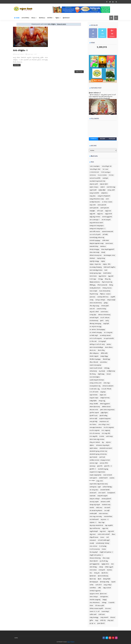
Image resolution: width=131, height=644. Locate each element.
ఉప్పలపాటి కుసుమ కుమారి (96, 223)
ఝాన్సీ (107, 321)
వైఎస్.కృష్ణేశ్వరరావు (95, 564)
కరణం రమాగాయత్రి (95, 252)
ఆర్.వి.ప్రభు (100, 211)
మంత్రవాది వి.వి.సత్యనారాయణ (97, 472)
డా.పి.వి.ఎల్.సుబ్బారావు (96, 338)
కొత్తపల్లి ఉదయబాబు (95, 282)
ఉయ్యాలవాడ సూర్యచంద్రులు (97, 226)
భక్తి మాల (108, 442)
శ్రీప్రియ (100, 579)
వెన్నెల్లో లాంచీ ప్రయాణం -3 (106, 552)
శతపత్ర (101, 567)
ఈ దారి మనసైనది (106, 220)
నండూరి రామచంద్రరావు (95, 365)
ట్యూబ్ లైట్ (106, 324)
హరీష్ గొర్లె (103, 620)
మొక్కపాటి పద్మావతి (102, 496)
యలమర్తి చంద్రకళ (94, 502)
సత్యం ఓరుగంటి (107, 588)
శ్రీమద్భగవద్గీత (107, 579)
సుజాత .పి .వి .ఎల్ (95, 611)
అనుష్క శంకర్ (111, 190)
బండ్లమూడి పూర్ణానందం (105, 419)
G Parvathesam (94, 172)
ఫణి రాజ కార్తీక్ (93, 419)
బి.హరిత (102, 436)
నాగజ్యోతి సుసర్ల (111, 371)
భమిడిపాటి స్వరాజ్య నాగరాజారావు (98, 454)
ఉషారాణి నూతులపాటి (108, 232)
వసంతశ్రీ (92, 543)
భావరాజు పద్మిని (94, 463)
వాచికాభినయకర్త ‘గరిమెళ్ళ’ (103, 543)
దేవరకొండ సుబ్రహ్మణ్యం (95, 359)
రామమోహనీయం (108, 517)
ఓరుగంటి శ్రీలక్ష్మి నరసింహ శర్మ (97, 237)
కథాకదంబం (42, 18)
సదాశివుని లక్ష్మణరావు (95, 591)
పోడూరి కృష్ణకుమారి (105, 404)
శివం (91, 573)
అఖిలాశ (103, 187)
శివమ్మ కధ (97, 573)
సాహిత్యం (104, 603)
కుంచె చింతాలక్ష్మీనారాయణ (96, 270)
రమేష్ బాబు (99, 508)
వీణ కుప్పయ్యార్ (94, 552)
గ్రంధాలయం (93, 297)
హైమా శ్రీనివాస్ (101, 623)
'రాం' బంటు (105, 169)
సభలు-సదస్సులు (94, 597)
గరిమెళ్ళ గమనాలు (107, 288)
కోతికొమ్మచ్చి (93, 285)
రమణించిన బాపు (106, 505)
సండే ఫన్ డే (99, 585)
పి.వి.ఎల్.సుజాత (94, 392)
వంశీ (108, 537)
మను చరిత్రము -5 (20, 50)
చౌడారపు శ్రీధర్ (105, 306)
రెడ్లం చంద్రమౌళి (109, 525)
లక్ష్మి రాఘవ (103, 531)
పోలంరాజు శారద (94, 410)
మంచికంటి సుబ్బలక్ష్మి (103, 469)
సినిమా (91, 606)
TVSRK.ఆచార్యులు (106, 172)
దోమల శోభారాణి (94, 362)
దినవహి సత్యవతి (94, 356)
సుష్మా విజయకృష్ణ (94, 617)
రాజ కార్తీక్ (107, 511)
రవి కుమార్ (107, 508)
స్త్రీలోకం (91, 620)
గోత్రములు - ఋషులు (105, 294)
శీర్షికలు (57, 18)
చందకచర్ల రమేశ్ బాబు (103, 297)
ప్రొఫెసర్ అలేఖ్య (104, 416)
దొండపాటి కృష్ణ (106, 359)
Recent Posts (103, 139)
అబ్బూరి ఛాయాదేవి (94, 193)
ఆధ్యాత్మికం (92, 211)
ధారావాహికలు (25, 18)
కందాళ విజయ (109, 243)
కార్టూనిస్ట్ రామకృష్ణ (94, 261)
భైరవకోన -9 (93, 469)
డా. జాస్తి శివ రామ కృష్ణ (96, 327)
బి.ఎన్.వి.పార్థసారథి (109, 427)
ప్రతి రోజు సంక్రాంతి (94, 413)
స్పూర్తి (97, 620)
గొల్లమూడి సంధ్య (94, 294)
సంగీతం (92, 585)
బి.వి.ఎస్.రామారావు (95, 433)
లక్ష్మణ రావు (105, 528)
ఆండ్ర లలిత (93, 205)
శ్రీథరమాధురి (93, 576)
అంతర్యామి (105, 178)
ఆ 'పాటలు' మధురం (107, 202)
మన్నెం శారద (100, 481)
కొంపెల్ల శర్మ (108, 279)
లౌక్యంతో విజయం (94, 537)
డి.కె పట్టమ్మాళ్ (102, 341)
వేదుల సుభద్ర (106, 558)
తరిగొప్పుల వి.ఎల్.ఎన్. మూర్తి (97, 344)
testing (111, 175)
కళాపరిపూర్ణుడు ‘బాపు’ (110, 255)
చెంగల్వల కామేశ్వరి (100, 300)
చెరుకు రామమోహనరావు (96, 303)
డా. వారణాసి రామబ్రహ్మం (96, 332)
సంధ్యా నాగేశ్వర (108, 585)
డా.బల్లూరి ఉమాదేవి (109, 338)
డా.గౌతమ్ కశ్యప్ (94, 335)
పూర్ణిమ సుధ (103, 395)
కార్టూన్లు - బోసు (107, 264)
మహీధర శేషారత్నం (107, 487)
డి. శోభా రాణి (93, 341)
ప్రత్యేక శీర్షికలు (104, 413)
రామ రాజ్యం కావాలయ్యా (96, 517)
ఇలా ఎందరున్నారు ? (95, 220)
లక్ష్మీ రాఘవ (93, 534)
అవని (107, 199)
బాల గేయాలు (93, 424)
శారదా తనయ (93, 570)
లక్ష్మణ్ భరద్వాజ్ (94, 531)
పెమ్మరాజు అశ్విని (94, 398)
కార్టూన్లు (103, 261)
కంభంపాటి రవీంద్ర (94, 246)
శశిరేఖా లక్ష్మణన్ (109, 567)
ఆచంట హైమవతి (102, 205)
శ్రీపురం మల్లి (93, 579)
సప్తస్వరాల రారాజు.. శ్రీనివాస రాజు (98, 594)
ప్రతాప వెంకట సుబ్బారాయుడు (107, 410)
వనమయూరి (93, 540)
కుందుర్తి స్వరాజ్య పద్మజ (95, 273)
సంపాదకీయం (93, 588)
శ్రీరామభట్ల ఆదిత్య (105, 582)
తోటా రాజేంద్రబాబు (94, 353)
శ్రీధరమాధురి (66, 18)
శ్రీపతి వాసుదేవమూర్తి (103, 576)
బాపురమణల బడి (104, 422)
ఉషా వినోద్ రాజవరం (95, 232)
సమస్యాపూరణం (104, 597)
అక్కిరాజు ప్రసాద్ (94, 184)
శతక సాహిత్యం (93, 567)
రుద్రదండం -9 (93, 522)
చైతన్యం (106, 303)
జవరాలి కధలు (104, 312)
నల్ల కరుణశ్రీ (102, 371)
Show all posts (61, 24)
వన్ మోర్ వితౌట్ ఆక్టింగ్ (104, 540)
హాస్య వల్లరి (110, 620)
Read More (17, 65)
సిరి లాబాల (108, 609)
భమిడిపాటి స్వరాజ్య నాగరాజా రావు (98, 451)
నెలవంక (109, 374)
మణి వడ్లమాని (93, 478)
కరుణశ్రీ (103, 252)
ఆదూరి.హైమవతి (105, 208)
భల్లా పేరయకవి (94, 457)
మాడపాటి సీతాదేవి (105, 490)
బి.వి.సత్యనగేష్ (94, 436)
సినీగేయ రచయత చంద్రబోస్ (96, 609)
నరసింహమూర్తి (93, 371)
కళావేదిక (50, 18)
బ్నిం (103, 442)
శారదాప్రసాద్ (102, 570)
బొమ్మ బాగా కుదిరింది (95, 442)
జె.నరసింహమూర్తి (94, 321)
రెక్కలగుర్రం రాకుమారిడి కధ (96, 525)
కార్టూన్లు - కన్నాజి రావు (95, 264)
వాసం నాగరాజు (94, 546)
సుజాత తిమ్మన (105, 611)
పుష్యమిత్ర (103, 392)
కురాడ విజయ (93, 276)
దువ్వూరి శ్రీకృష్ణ (104, 356)
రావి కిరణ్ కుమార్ (94, 519)
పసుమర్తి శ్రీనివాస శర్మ (95, 386)
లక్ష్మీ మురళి (111, 531)
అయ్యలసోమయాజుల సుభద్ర (97, 199)
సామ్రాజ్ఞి (105, 600)
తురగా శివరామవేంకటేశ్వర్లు (96, 347)
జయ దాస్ (92, 309)
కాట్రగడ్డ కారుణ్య (101, 258)
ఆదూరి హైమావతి (94, 208)
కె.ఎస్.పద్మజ (93, 279)
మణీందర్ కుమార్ (103, 478)
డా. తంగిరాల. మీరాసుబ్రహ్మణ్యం (97, 330)
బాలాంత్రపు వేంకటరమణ (96, 427)
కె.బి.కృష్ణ (101, 279)
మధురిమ (112, 478)
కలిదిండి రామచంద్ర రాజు (96, 255)
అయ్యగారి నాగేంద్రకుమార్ (104, 196)
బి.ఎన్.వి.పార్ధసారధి (95, 430)
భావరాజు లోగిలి (104, 463)
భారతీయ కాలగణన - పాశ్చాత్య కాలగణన (100, 460)
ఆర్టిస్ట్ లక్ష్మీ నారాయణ (95, 217)
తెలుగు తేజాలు (109, 347)
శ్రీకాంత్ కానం (105, 573)
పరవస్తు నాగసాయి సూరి (96, 383)
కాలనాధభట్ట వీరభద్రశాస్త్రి (96, 267)
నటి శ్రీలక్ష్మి (107, 368)
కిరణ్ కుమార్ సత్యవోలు (110, 267)
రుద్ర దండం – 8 (105, 519)
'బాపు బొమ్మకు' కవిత (95, 169)
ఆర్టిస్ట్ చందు (108, 211)
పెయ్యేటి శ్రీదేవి (93, 401)
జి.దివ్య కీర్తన (93, 315)
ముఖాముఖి (93, 496)
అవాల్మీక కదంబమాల (95, 202)
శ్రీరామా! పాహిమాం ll (95, 93)
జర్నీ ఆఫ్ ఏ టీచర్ (94, 312)
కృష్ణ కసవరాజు (102, 276)
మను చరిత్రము (18, 45)
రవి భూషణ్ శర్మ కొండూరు (96, 511)
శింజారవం (110, 570)
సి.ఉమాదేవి (112, 603)
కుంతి (106, 270)
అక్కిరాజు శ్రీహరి (104, 184)
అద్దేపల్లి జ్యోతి (102, 190)
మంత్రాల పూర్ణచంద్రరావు (96, 475)
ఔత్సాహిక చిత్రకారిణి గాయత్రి (97, 243)
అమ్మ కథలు (93, 196)
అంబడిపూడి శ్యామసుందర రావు (98, 181)
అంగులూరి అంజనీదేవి (95, 178)
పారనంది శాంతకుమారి (108, 386)
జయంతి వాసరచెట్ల (101, 309)
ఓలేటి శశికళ (106, 240)
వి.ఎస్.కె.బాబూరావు (95, 549)
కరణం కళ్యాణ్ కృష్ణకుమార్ (108, 249)
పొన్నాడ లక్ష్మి (102, 401)
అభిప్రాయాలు (104, 193)
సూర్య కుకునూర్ (104, 617)
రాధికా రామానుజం (103, 514)
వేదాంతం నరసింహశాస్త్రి (95, 558)
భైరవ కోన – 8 (108, 466)
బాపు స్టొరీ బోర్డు (94, 422)
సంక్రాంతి (113, 582)
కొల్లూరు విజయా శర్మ (107, 282)
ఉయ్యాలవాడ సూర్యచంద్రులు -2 (98, 229)
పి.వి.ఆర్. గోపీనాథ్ (106, 389)
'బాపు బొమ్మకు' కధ (107, 166)
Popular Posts (112, 139)
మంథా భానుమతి (108, 475)
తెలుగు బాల (93, 350)
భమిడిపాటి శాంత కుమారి (106, 448)
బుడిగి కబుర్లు (109, 436)
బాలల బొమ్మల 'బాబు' (104, 424)
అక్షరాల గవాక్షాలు (94, 187)
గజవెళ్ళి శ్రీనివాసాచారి (95, 288)
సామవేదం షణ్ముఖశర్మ (95, 600)
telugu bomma (102, 175)
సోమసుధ (113, 617)
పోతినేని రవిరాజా (106, 407)
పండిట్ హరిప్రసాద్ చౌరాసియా (97, 380)
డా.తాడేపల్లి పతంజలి (105, 335)
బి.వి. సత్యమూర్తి (106, 430)
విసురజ (104, 549)
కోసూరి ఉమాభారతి (102, 285)
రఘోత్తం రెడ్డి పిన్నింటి (95, 505)
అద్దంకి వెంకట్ (93, 190)
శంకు (112, 564)
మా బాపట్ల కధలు (94, 490)
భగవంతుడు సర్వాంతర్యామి (103, 445)
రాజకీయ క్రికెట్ (93, 514)
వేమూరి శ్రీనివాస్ (94, 561)
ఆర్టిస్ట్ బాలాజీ (109, 214)
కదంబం (33, 18)
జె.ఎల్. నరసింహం (105, 318)
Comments (93, 139)
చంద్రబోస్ (113, 297)
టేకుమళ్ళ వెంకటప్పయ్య (95, 324)
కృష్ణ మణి (111, 276)
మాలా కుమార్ (102, 493)
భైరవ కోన (100, 466)
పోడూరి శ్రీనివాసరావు (95, 407)
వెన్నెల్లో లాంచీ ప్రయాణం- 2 (96, 555)
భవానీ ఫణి (102, 457)
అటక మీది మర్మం (111, 187)
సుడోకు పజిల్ (93, 614)
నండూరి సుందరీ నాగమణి (96, 368)
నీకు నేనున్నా (93, 374)
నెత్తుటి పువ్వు (101, 374)
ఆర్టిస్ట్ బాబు (100, 214)
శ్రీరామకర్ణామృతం (94, 582)
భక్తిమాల (92, 445)
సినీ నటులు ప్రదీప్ (100, 606)
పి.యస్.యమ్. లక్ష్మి (95, 389)
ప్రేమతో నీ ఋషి (94, 416)
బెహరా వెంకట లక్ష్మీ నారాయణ (97, 439)
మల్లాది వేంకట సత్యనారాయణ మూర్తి (99, 484)
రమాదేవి (92, 508)
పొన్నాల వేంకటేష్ (94, 404)
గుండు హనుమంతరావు (105, 291)
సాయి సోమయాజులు (95, 603)
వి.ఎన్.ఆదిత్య (103, 546)
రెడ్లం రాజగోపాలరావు (95, 528)
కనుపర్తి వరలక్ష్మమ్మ (94, 249)
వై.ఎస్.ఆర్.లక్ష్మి (104, 561)
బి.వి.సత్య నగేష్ (106, 433)
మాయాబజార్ (93, 493)
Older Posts (79, 72)
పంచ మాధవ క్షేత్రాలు (95, 377)
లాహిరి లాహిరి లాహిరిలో (104, 534)
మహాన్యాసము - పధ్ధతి (95, 487)
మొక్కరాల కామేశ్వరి (95, 499)
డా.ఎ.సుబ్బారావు (108, 332)
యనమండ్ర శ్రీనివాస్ (106, 499)
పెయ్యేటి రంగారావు (105, 398)
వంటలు (102, 537)
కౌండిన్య (111, 285)
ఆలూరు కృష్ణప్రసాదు (107, 217)
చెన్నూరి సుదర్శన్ (111, 300)
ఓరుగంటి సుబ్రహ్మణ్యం (95, 240)
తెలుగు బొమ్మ (101, 350)
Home (17, 18)
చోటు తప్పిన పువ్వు (95, 306)
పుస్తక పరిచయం (94, 395)
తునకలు (109, 344)
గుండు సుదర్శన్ (93, 291)
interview (93, 175)
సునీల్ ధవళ (102, 614)
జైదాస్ (102, 321)
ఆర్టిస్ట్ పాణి (92, 214)
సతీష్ (100, 588)
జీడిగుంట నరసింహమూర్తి (104, 315)
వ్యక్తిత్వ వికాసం (105, 564)
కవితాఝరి (92, 258)
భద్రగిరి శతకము (94, 448)
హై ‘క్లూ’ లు (93, 623)
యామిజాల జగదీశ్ (105, 502)
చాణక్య (92, 300)
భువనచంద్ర (93, 466)
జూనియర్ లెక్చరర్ (94, 318)
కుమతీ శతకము (107, 273)
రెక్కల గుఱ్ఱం (102, 522)
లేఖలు (114, 534)
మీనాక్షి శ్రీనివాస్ (111, 493)
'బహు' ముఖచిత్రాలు (95, 166)
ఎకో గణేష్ (105, 235)
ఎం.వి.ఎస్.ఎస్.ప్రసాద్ (95, 235)
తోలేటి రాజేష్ (104, 353)
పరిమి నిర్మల (107, 383)
